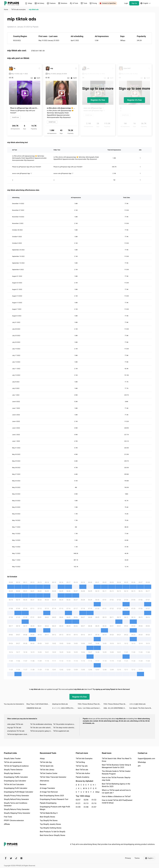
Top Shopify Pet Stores (49, 820)
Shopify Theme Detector (13, 770)
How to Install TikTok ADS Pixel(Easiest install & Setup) (117, 802)
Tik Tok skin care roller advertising (42, 728)
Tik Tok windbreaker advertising (41, 724)
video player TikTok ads (15, 724)
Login (126, 3)
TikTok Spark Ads (47, 766)
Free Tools (8, 817)
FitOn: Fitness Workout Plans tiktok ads (91, 704)
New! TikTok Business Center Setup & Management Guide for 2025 (116, 766)
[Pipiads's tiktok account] (16, 858)
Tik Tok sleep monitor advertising (64, 728)
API (139, 766)
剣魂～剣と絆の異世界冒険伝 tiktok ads (117, 708)
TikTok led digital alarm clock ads (19, 734)
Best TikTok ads (82, 770)
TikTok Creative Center (49, 773)
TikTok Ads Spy (46, 762)
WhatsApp (142, 762)
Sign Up (134, 3)
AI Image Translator (47, 788)
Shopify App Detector (12, 773)
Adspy (42, 759)
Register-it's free (98, 100)
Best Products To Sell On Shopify (53, 832)
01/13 (86, 803)
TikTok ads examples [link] (19, 9)
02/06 (86, 800)
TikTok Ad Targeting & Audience (16, 766)
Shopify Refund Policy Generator (16, 799)
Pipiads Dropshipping (48, 803)
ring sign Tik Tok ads (14, 728)
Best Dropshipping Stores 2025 (52, 796)
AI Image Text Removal (49, 792)
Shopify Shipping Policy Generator (17, 813)
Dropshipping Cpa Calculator (15, 781)
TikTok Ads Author (83, 773)
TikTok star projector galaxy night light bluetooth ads (42, 731)
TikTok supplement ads (61, 731)
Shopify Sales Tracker (12, 759)
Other (95, 792)
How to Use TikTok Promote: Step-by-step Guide (116, 779)
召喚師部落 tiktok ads (34, 708)
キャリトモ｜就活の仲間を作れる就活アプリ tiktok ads (65, 708)
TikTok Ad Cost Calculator (14, 784)
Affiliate (7, 824)
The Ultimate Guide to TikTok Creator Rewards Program (116, 772)
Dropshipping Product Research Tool (54, 799)
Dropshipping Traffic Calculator (16, 777)
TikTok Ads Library (47, 770)
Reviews (43, 784)
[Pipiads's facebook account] (6, 858)
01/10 (94, 803)
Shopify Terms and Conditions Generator (16, 804)
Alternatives (45, 781)
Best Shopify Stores (47, 817)
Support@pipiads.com (146, 759)
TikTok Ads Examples (84, 759)
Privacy (128, 858)
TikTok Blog (80, 762)
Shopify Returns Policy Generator (17, 809)
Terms (137, 858)
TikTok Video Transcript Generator (53, 777)
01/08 (86, 807)
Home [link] (6, 9)
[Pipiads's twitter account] (11, 858)
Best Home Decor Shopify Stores (53, 835)
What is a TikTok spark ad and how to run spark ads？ (116, 791)
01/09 (78, 807)
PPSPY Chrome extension (14, 820)
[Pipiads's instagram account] (21, 858)
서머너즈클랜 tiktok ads (137, 704)
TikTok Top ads (82, 766)
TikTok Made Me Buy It (49, 813)
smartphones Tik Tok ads (16, 731)
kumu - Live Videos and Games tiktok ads (91, 708)
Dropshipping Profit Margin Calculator (19, 792)
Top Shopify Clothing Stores (51, 828)
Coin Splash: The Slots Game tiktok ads (142, 708)
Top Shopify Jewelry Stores (50, 824)
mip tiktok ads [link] (34, 9)
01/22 (94, 800)
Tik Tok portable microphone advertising (65, 724)
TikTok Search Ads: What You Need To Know (117, 760)
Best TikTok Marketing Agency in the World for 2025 (116, 785)
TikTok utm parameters (13, 762)
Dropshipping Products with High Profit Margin (55, 808)
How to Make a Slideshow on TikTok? (116, 796)
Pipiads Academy (83, 777)
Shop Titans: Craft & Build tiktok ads (39, 704)
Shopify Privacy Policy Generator (16, 796)
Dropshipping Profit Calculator (16, 788)
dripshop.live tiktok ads (60, 704)
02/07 (78, 800)
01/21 (78, 803)
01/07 (94, 807)
